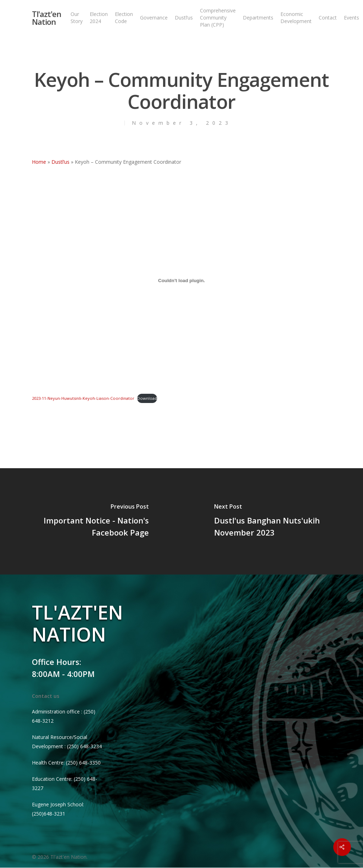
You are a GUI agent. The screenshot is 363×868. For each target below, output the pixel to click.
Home (39, 162)
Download (147, 398)
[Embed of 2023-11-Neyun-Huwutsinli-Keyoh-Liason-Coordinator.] (181, 280)
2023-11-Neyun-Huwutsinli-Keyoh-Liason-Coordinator (83, 398)
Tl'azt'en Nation (46, 18)
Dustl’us (60, 162)
